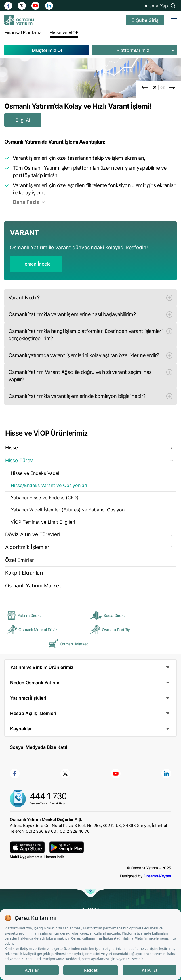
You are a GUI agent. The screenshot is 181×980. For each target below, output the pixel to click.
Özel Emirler (20, 560)
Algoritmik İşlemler (27, 547)
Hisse (11, 448)
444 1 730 (48, 796)
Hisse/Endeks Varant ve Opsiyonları (49, 485)
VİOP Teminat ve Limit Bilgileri (43, 522)
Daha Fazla (26, 202)
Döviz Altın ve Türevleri (33, 534)
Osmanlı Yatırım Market (33, 586)
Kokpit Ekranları (24, 573)
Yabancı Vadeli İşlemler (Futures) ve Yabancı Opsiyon (68, 510)
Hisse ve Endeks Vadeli (36, 473)
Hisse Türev (19, 460)
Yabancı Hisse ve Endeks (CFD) (45, 498)
